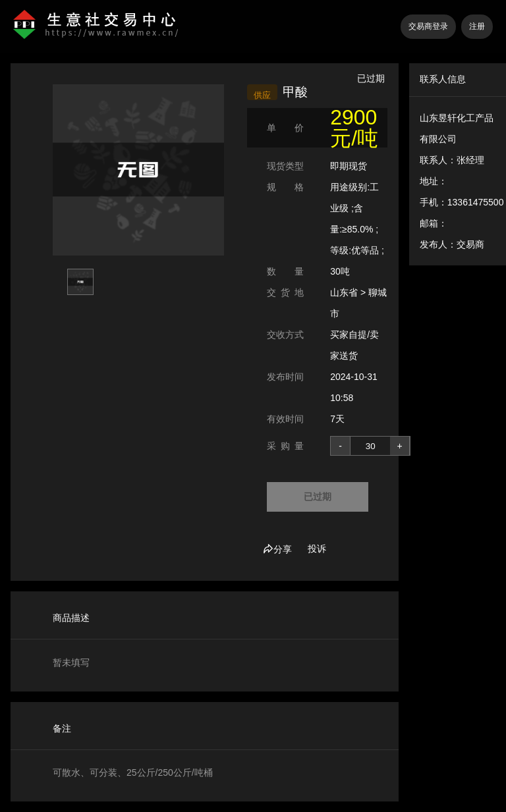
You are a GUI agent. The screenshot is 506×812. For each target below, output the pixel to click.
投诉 (317, 549)
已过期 (318, 497)
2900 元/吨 (354, 128)
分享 (277, 549)
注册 (477, 26)
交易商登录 (428, 26)
